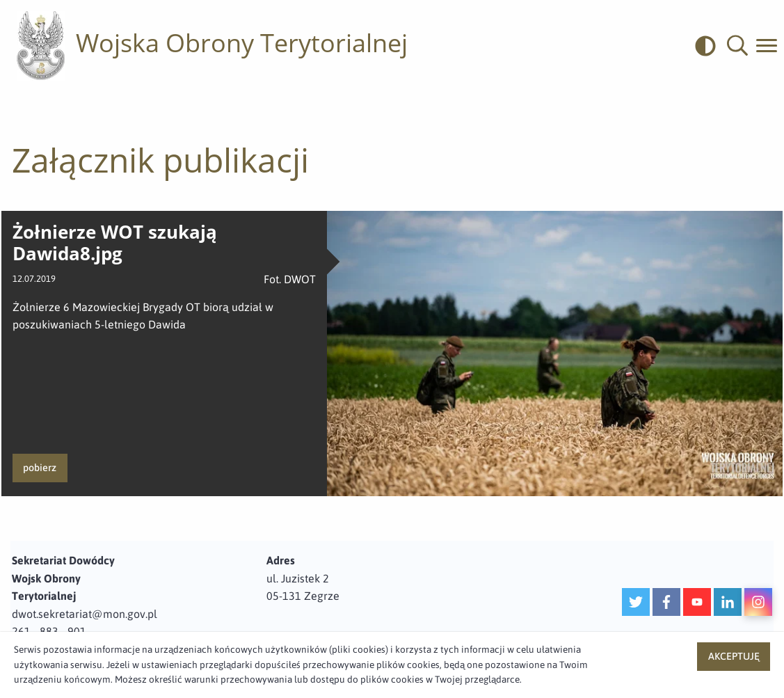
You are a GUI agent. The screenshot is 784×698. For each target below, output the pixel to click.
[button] (737, 46)
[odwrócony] (711, 46)
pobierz (40, 468)
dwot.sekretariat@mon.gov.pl (85, 614)
